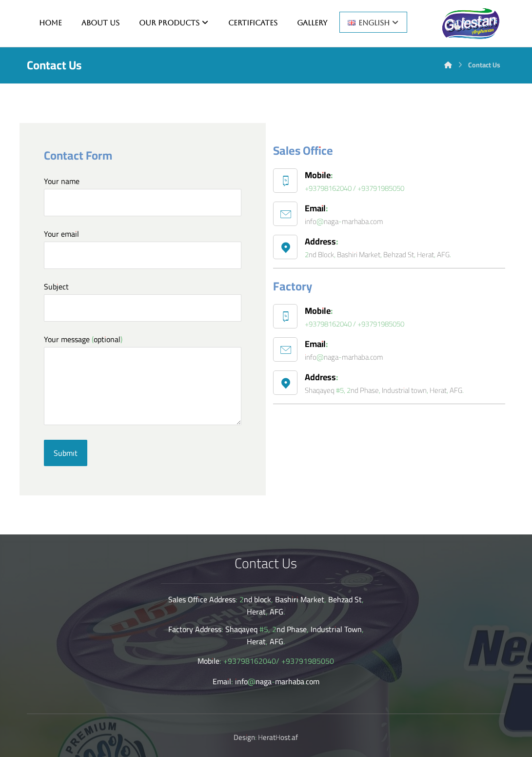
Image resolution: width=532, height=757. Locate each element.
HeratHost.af (278, 737)
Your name (143, 195)
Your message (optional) (143, 381)
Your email (143, 248)
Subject (143, 300)
